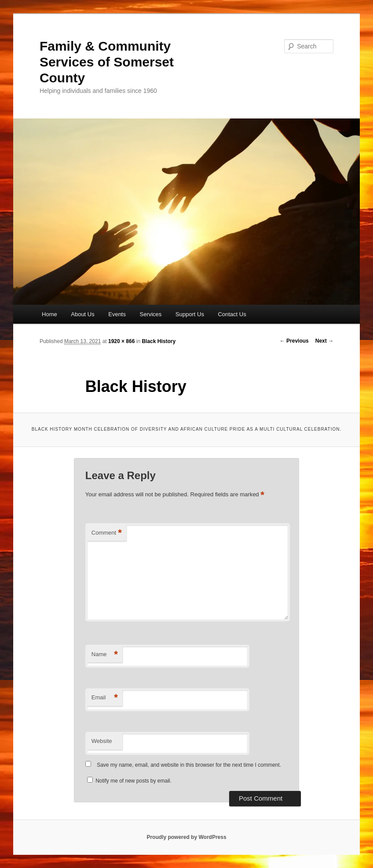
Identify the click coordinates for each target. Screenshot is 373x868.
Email (105, 698)
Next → (324, 341)
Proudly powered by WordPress (186, 837)
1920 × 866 (121, 341)
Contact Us (232, 314)
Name (105, 655)
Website (102, 741)
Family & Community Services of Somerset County (107, 62)
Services (150, 314)
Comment (107, 533)
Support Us (190, 314)
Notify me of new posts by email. (133, 781)
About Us (82, 314)
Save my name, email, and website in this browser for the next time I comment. (189, 765)
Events (117, 314)
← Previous (294, 341)
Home (49, 314)
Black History (159, 341)
